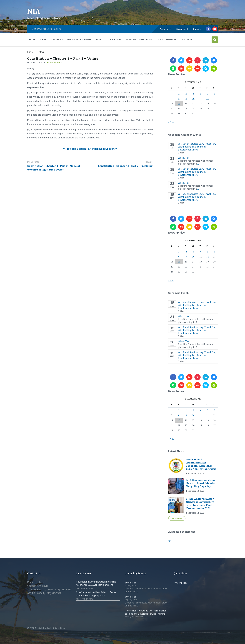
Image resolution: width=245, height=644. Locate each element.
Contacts (186, 39)
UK (170, 541)
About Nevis (165, 29)
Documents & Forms (79, 39)
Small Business (167, 39)
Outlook (197, 29)
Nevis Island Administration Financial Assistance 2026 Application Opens (201, 464)
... (198, 164)
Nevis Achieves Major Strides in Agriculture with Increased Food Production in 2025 (200, 503)
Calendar (116, 39)
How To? (101, 39)
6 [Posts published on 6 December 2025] (214, 93)
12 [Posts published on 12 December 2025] (207, 98)
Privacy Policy (180, 583)
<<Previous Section (74, 149)
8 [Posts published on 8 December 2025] (179, 98)
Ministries (57, 39)
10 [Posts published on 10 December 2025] (193, 98)
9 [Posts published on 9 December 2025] (186, 98)
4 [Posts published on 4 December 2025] (201, 93)
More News (177, 518)
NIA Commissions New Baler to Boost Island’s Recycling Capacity (201, 483)
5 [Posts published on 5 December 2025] (208, 93)
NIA (34, 11)
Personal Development (140, 39)
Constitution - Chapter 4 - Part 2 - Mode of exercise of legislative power (54, 168)
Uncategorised (54, 62)
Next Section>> (108, 149)
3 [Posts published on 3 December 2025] (193, 93)
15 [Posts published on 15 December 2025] (179, 103)
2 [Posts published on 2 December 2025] (186, 93)
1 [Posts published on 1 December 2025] (179, 93)
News (43, 39)
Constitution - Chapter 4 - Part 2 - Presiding (125, 166)
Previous (33, 162)
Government (182, 29)
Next (149, 162)
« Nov (171, 122)
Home (32, 39)
